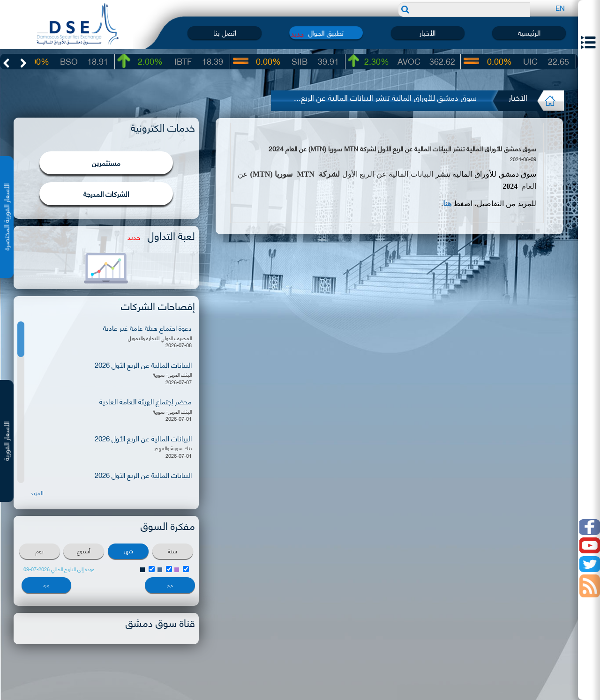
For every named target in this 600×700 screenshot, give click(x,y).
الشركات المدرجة (106, 194)
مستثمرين (106, 163)
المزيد (37, 493)
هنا (447, 204)
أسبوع (84, 551)
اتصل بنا (225, 33)
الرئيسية (529, 33)
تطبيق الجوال (326, 33)
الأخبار (427, 33)
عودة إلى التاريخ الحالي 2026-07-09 (59, 569)
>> (46, 585)
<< (170, 585)
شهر (128, 551)
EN (560, 7)
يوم (40, 551)
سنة (172, 551)
